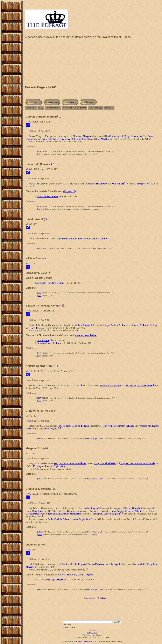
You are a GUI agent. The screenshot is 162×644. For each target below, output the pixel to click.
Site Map (82, 108)
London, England (91, 508)
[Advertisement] (92, 63)
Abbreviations (69, 108)
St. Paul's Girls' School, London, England (67, 519)
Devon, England (50, 429)
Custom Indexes (53, 108)
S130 (40, 209)
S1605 (40, 438)
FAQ (41, 108)
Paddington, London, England (106, 514)
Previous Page (95, 108)
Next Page (109, 108)
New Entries (31, 108)
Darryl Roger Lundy (95, 438)
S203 (40, 248)
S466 (40, 154)
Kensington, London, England (47, 466)
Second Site (88, 642)
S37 (39, 151)
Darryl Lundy (92, 633)
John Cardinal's (79, 642)
